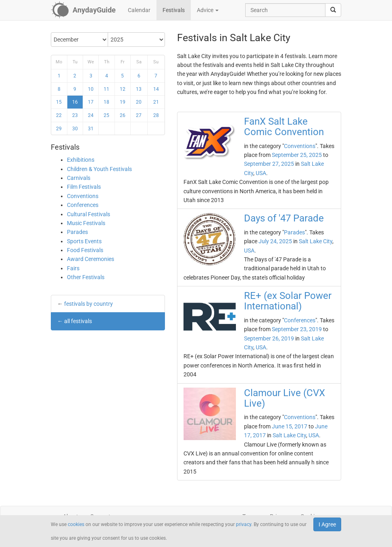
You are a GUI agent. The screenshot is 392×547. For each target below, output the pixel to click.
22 (59, 115)
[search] (333, 10)
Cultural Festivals (89, 214)
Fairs (73, 268)
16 (75, 102)
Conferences (83, 205)
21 (156, 102)
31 (91, 129)
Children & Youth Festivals (99, 169)
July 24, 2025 (275, 241)
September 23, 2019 (297, 329)
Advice (208, 10)
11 (106, 89)
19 (123, 102)
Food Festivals (85, 250)
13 (139, 89)
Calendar (139, 10)
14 (156, 89)
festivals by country (89, 304)
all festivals (78, 321)
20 (139, 102)
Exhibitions (81, 160)
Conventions (83, 196)
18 (106, 102)
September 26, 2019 (269, 338)
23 (75, 115)
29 (59, 129)
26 (123, 115)
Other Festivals (86, 277)
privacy (244, 524)
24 (91, 115)
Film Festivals (84, 187)
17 (91, 102)
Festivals (174, 10)
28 (156, 115)
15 (59, 102)
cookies (76, 524)
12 (123, 89)
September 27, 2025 (269, 164)
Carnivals (79, 178)
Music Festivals (86, 223)
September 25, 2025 (297, 155)
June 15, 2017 (290, 426)
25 (106, 115)
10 (91, 89)
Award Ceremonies (91, 259)
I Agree (327, 524)
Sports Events (84, 241)
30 (75, 129)
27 (139, 115)
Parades (77, 232)
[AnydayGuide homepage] (83, 10)
